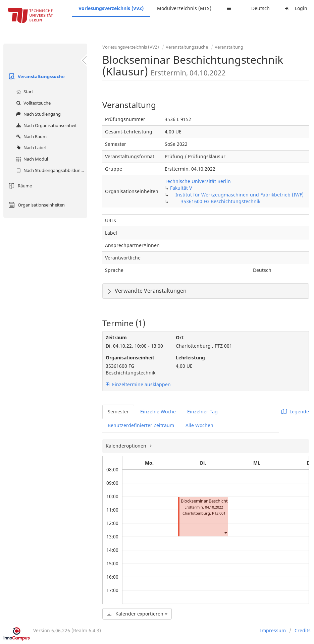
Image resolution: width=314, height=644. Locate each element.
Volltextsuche (33, 103)
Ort (180, 337)
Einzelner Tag (202, 412)
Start (24, 92)
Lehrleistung (190, 358)
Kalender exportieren (137, 614)
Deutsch (260, 8)
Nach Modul (31, 159)
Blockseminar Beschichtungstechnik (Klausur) (226, 501)
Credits (303, 630)
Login (295, 8)
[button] (225, 533)
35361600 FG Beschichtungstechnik (221, 201)
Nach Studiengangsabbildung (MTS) (51, 170)
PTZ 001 (219, 513)
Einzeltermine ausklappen (138, 384)
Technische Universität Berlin (198, 181)
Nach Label (30, 148)
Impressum (273, 630)
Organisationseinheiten (36, 205)
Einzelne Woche (158, 412)
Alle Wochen (199, 425)
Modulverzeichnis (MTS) (184, 8)
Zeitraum (116, 337)
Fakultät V (181, 188)
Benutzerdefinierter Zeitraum (141, 425)
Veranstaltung (229, 47)
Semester (118, 412)
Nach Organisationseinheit (46, 125)
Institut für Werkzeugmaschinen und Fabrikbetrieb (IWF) (240, 195)
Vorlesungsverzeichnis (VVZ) (111, 8)
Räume (19, 186)
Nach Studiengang (38, 114)
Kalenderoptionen (127, 446)
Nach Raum (31, 136)
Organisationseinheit (130, 358)
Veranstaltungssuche (36, 76)
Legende (295, 412)
